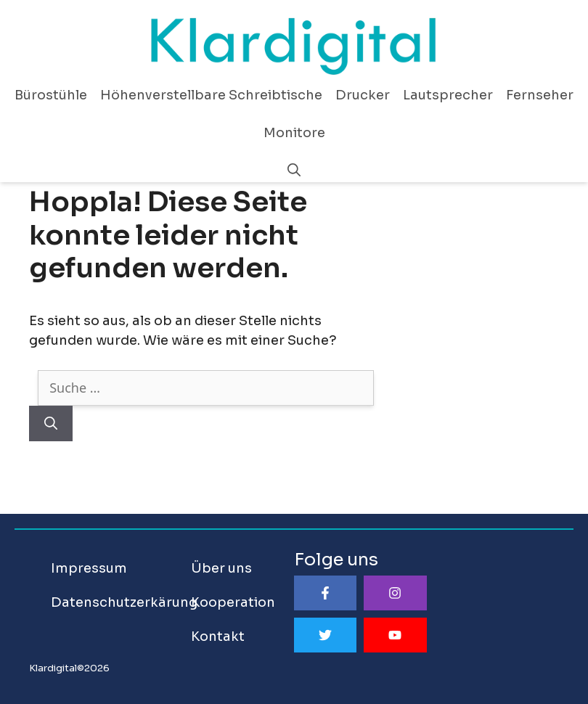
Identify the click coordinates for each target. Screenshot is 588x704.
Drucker (363, 95)
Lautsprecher (448, 95)
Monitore (294, 133)
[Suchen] (51, 423)
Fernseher (540, 95)
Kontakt (218, 637)
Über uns (221, 568)
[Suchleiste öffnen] (294, 171)
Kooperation (233, 602)
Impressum (89, 568)
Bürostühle (51, 95)
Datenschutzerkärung (124, 602)
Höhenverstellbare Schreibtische (211, 95)
